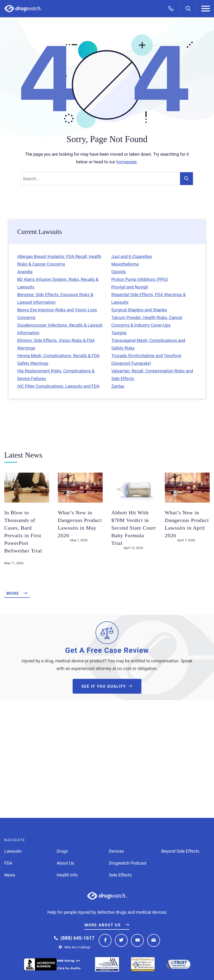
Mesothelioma (125, 264)
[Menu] (205, 9)
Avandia (25, 272)
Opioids (119, 272)
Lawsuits (13, 851)
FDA (8, 863)
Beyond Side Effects (180, 851)
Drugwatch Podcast (128, 863)
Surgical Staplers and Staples (139, 310)
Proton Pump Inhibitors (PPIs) (140, 279)
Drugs (62, 851)
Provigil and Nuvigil (130, 287)
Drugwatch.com (23, 9)
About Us (65, 863)
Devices (116, 851)
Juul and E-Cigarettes (132, 256)
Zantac (118, 386)
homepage (126, 162)
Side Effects (120, 875)
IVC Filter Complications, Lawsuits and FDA (58, 386)
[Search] (188, 9)
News (10, 875)
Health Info (67, 875)
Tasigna (119, 333)
